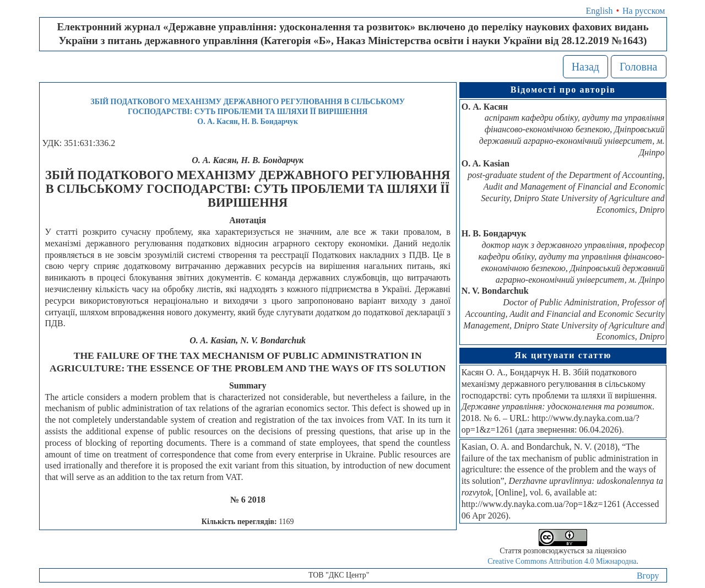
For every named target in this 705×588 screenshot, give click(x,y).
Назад (585, 67)
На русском (644, 11)
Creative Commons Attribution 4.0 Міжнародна (562, 561)
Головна (639, 67)
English (600, 11)
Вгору (648, 576)
